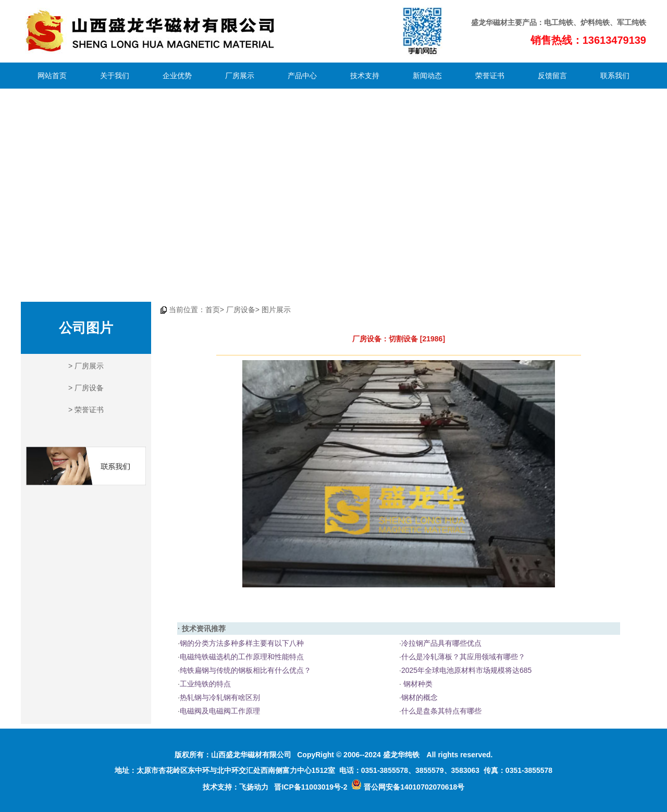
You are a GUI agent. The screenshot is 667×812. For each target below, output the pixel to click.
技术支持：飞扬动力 (236, 787)
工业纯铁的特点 (205, 684)
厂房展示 (240, 76)
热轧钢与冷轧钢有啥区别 (220, 697)
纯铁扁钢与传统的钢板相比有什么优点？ (245, 670)
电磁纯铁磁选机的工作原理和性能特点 (242, 657)
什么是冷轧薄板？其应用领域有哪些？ (463, 657)
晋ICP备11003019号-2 (311, 787)
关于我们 (115, 76)
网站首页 (52, 76)
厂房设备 (89, 388)
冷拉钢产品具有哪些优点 (441, 643)
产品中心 (302, 76)
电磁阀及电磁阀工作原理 (220, 711)
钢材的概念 (419, 697)
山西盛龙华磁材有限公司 (251, 755)
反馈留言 (552, 76)
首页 (213, 310)
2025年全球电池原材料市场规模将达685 (467, 670)
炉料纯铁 (595, 22)
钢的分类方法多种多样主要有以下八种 (242, 643)
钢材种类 (417, 684)
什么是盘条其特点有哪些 (441, 711)
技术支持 (365, 76)
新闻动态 (427, 76)
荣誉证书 (490, 76)
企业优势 (177, 76)
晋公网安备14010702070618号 (408, 787)
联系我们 (615, 76)
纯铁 (566, 22)
